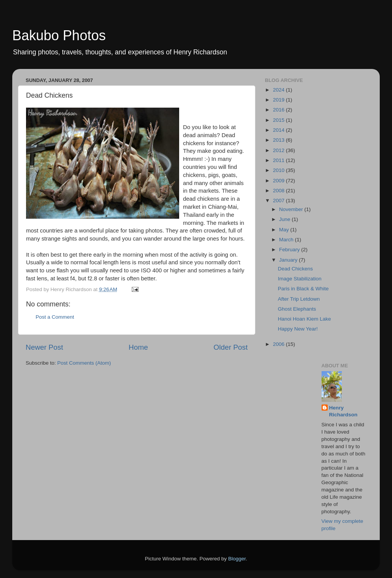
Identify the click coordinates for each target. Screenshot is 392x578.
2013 (279, 140)
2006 (279, 344)
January (289, 260)
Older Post (231, 347)
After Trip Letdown (299, 299)
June (285, 219)
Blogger (237, 559)
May (285, 230)
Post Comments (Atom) (84, 363)
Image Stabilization (300, 279)
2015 (279, 120)
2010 (279, 170)
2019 (279, 100)
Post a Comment (55, 317)
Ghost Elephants (297, 309)
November (292, 209)
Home (138, 347)
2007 (279, 201)
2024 (279, 90)
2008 (279, 191)
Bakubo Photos (59, 35)
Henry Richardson (343, 411)
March (287, 240)
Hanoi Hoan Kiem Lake (305, 319)
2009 (279, 181)
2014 (279, 130)
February (290, 250)
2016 (279, 110)
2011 (279, 160)
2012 (279, 150)
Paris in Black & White (303, 289)
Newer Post (44, 347)
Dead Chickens (296, 269)
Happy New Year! (298, 329)
